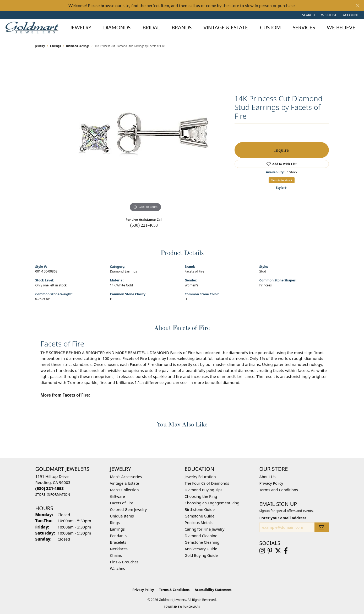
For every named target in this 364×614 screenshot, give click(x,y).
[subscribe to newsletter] (322, 527)
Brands (182, 27)
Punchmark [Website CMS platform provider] (191, 607)
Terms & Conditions (174, 590)
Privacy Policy (271, 483)
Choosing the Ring (201, 496)
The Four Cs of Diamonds (207, 483)
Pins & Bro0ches (124, 562)
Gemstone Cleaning (202, 542)
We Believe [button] (341, 27)
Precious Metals (199, 523)
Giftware (118, 496)
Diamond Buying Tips (204, 490)
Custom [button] (270, 27)
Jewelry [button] (81, 27)
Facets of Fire (195, 271)
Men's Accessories (126, 477)
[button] (308, 15)
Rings (115, 523)
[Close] (358, 6)
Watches (118, 568)
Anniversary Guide (201, 549)
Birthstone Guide (200, 509)
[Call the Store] (50, 488)
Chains (116, 555)
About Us (268, 477)
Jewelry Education (200, 477)
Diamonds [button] (117, 27)
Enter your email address (283, 518)
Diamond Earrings (78, 46)
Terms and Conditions (279, 490)
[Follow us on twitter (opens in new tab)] (278, 551)
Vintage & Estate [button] (226, 27)
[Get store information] (53, 495)
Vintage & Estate (125, 483)
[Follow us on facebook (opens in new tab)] (286, 551)
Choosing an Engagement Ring (212, 503)
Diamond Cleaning (201, 536)
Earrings (55, 46)
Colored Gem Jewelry (129, 509)
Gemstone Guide (200, 516)
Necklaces (119, 549)
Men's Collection (124, 490)
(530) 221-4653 (144, 225)
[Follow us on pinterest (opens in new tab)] (270, 551)
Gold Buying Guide (201, 555)
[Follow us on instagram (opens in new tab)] (262, 551)
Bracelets (118, 542)
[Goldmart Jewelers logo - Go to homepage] (33, 27)
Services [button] (304, 27)
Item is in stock (282, 180)
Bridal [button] (151, 27)
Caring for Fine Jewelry (205, 529)
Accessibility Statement (213, 590)
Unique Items (122, 516)
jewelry (40, 46)
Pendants (118, 536)
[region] (145, 135)
